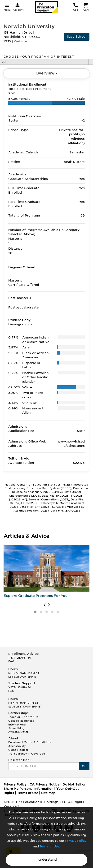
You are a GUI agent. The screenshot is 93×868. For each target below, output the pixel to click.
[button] (35, 612)
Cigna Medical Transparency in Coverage (27, 752)
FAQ (11, 661)
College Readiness (21, 721)
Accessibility (17, 746)
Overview (46, 73)
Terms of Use (49, 846)
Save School (77, 37)
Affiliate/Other (18, 732)
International (17, 725)
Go (84, 766)
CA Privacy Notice (44, 784)
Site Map (48, 793)
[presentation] (44, 605)
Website (20, 41)
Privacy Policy (76, 841)
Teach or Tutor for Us (23, 717)
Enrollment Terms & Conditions (30, 742)
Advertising (16, 728)
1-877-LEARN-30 (20, 658)
